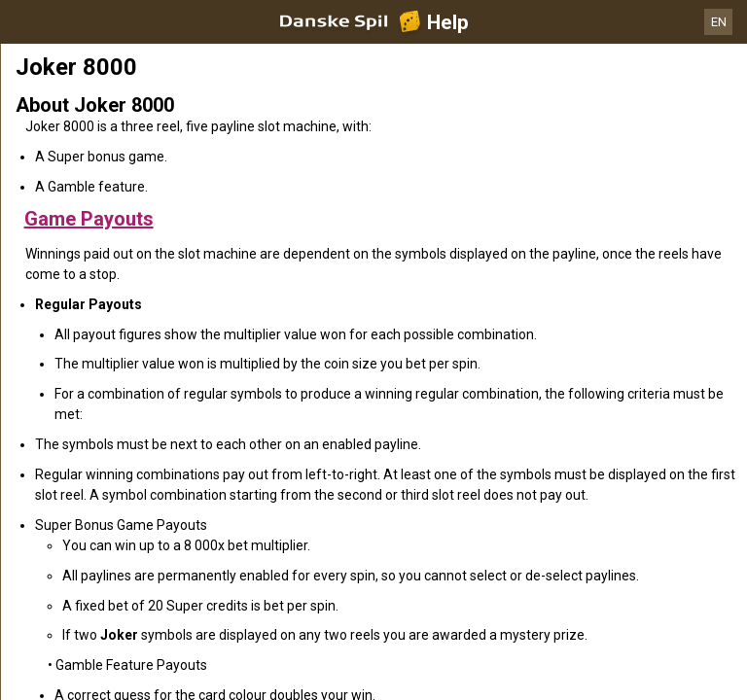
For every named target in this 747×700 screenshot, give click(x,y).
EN (719, 22)
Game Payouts (89, 219)
